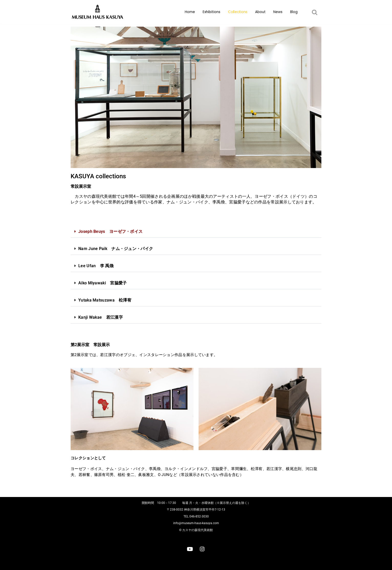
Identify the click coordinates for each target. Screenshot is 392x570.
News (278, 12)
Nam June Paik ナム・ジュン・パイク (116, 249)
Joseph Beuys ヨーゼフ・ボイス (110, 231)
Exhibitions (211, 12)
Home (190, 12)
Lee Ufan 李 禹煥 (96, 266)
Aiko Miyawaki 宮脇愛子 (102, 283)
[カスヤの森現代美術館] (99, 12)
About (260, 12)
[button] (315, 12)
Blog (294, 12)
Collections (238, 12)
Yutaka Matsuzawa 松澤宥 (105, 300)
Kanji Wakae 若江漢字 (101, 317)
